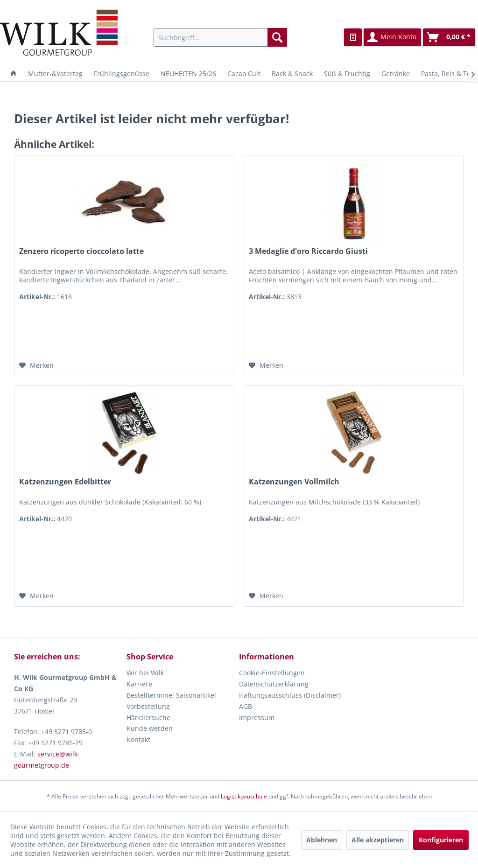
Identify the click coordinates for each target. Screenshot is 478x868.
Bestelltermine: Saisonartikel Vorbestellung (171, 701)
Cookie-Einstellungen (272, 673)
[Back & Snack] (292, 73)
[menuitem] (221, 37)
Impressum (257, 717)
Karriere (139, 684)
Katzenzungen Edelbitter (65, 482)
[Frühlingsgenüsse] (122, 73)
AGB (246, 706)
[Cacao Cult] (244, 73)
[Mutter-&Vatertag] (55, 73)
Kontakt (138, 739)
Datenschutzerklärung (274, 684)
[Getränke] (396, 73)
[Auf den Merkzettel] (36, 365)
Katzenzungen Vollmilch (294, 482)
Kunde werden (150, 728)
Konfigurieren (441, 840)
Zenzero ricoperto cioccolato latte (81, 251)
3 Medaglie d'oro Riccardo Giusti (308, 251)
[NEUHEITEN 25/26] (188, 73)
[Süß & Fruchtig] (347, 73)
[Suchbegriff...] (221, 37)
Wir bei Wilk (145, 673)
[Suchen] (277, 37)
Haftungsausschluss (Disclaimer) (290, 695)
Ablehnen (322, 840)
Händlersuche (148, 717)
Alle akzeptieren (378, 840)
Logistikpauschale (244, 796)
